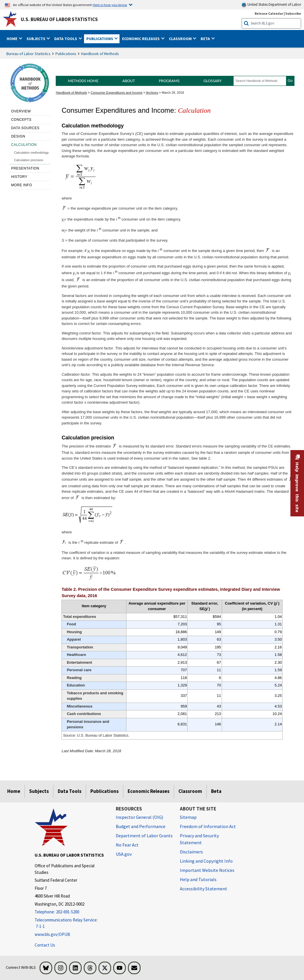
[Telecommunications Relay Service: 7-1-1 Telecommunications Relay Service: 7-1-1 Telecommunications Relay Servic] (71, 923)
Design (18, 136)
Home (14, 791)
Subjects (39, 791)
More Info (22, 185)
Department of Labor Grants (144, 836)
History (19, 177)
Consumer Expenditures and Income (116, 93)
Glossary (213, 81)
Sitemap (188, 817)
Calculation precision (29, 160)
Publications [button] (100, 39)
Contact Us (45, 945)
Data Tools (70, 791)
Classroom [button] (181, 39)
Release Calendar (269, 13)
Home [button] (12, 39)
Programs (169, 81)
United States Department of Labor (271, 5)
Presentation (25, 168)
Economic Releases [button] (141, 39)
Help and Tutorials (198, 879)
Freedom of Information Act (208, 826)
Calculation (24, 145)
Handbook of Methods (100, 54)
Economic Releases (149, 791)
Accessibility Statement (204, 889)
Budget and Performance (141, 826)
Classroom (190, 791)
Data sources (25, 128)
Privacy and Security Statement (199, 839)
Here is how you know (110, 5)
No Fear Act (127, 845)
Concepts (21, 120)
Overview (21, 111)
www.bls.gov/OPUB (52, 934)
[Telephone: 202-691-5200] (71, 912)
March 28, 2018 (173, 93)
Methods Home (83, 81)
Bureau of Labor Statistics (28, 54)
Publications (66, 54)
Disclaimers (191, 852)
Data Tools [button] (66, 39)
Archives (152, 93)
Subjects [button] (36, 39)
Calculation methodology (31, 153)
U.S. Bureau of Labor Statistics (59, 19)
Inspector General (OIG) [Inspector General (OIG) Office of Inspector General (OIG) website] (139, 817)
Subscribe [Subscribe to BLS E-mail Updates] (293, 13)
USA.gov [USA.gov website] (124, 854)
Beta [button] (206, 39)
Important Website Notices (207, 870)
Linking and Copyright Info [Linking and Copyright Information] (206, 861)
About (129, 81)
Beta (216, 791)
